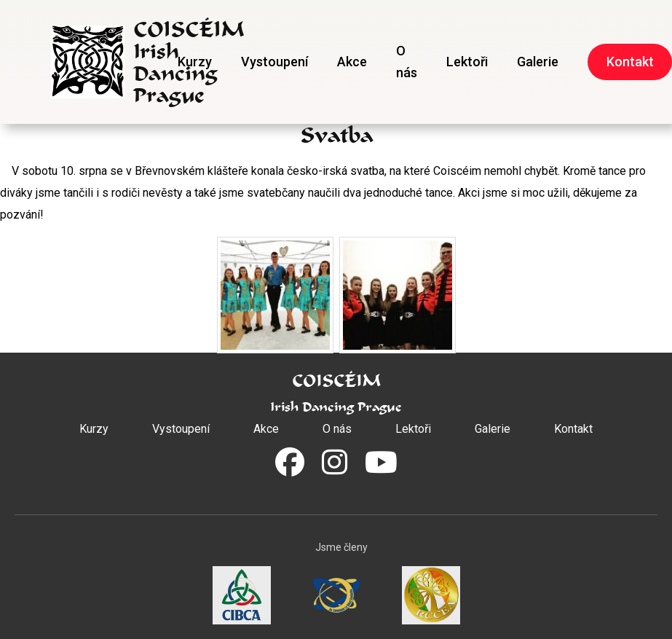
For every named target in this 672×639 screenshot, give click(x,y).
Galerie (538, 62)
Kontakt (573, 429)
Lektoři (467, 62)
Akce (352, 62)
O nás (407, 62)
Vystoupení (274, 62)
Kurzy (195, 62)
